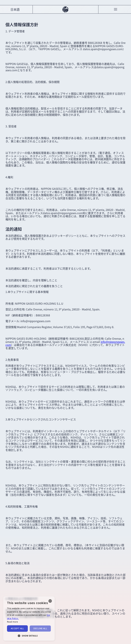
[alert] (29, 619)
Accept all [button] (17, 628)
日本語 (15, 9)
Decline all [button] (40, 628)
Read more (12, 622)
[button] (29, 635)
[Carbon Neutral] (65, 9)
